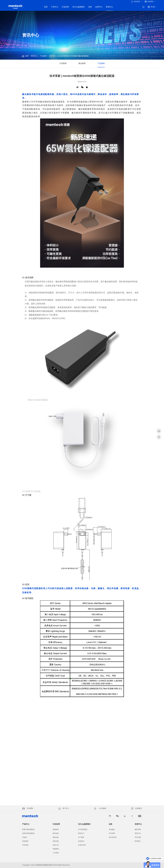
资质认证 (138, 833)
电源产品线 (15, 7)
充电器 (24, 837)
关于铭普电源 (83, 829)
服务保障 (138, 829)
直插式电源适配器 (28, 829)
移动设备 (56, 833)
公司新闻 (63, 64)
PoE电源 (25, 845)
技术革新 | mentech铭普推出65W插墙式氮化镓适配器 (69, 56)
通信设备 (56, 837)
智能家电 (56, 849)
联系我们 (138, 841)
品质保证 (81, 841)
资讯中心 (109, 7)
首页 (46, 7)
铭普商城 (136, 2)
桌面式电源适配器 (28, 833)
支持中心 (99, 7)
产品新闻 (43, 56)
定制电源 (25, 841)
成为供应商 (113, 837)
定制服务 (112, 829)
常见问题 (138, 837)
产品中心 (55, 7)
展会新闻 (82, 64)
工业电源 (56, 853)
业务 (90, 7)
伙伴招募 (112, 833)
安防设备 (56, 841)
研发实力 (81, 833)
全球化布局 (82, 845)
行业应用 (65, 7)
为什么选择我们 (79, 7)
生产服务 (81, 837)
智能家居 (56, 829)
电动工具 (56, 845)
